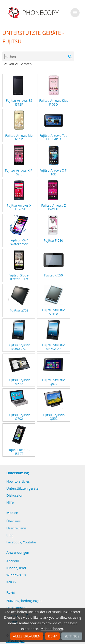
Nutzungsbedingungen (24, 601)
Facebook (14, 542)
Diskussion (15, 495)
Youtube (29, 542)
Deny (52, 636)
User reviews (16, 528)
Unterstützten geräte (22, 488)
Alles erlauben (27, 636)
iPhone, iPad (16, 568)
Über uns (13, 521)
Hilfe (10, 502)
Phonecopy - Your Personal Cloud (34, 13)
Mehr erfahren (52, 629)
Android (13, 561)
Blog (10, 535)
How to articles (18, 481)
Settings (72, 636)
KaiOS (11, 582)
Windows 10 (16, 575)
